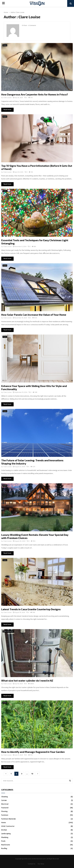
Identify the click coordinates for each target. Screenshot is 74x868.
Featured (5, 808)
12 (32, 774)
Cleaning (4, 797)
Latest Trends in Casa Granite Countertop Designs (31, 609)
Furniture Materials (9, 819)
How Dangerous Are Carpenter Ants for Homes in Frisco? (35, 94)
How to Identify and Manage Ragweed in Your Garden (33, 752)
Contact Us (32, 864)
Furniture (5, 815)
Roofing (4, 849)
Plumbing (5, 837)
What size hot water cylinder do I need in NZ (27, 680)
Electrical (5, 804)
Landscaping (6, 834)
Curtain (4, 800)
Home (5, 45)
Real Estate (6, 845)
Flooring (4, 811)
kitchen (4, 830)
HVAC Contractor (8, 631)
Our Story (41, 864)
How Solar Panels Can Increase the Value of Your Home (34, 315)
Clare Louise (20, 12)
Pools (3, 841)
